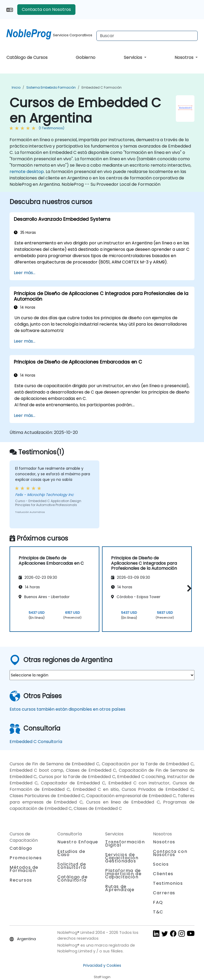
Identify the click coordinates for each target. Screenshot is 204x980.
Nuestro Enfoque (78, 842)
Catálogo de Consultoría (73, 878)
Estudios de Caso (71, 853)
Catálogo (21, 848)
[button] (188, 588)
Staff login (102, 977)
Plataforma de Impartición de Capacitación (123, 874)
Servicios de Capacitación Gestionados (122, 858)
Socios (161, 864)
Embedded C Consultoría (36, 742)
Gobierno (86, 57)
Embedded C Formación (102, 87)
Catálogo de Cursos (27, 57)
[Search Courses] (147, 36)
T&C (158, 912)
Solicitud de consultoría (72, 866)
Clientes (163, 874)
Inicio (16, 87)
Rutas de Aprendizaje (120, 888)
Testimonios (168, 883)
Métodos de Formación (24, 869)
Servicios (133, 57)
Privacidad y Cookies (102, 965)
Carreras (164, 893)
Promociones (26, 858)
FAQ (158, 902)
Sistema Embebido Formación (51, 87)
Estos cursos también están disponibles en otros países (67, 709)
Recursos (21, 880)
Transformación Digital (125, 843)
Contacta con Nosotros (46, 9)
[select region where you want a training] (102, 675)
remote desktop (27, 172)
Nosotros (184, 57)
